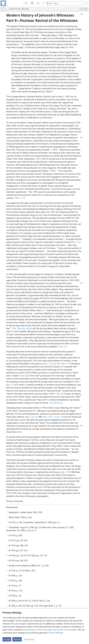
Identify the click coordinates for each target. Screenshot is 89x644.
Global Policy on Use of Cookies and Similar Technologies (50, 630)
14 (36, 417)
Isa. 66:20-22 (56, 403)
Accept (7, 639)
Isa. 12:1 (63, 347)
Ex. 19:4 (61, 417)
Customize (29, 639)
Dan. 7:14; (48, 364)
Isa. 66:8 (25, 376)
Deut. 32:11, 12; (50, 417)
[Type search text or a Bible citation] (64, 3)
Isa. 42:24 (27, 328)
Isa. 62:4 (61, 394)
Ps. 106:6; (18, 328)
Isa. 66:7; (57, 364)
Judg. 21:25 (65, 472)
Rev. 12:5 (66, 364)
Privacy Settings (56, 633)
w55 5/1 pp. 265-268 (18, 9)
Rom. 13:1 (76, 242)
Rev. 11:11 (21, 198)
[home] (4, 3)
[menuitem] (4, 3)
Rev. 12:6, (30, 417)
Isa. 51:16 (11, 385)
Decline (17, 639)
